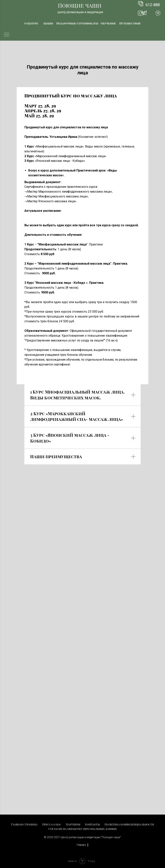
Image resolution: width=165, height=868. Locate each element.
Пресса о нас (52, 824)
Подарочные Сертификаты (77, 23)
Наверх (82, 845)
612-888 (153, 5)
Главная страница (24, 824)
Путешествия (130, 23)
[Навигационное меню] (7, 35)
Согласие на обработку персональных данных (82, 829)
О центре (31, 23)
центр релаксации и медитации (80, 12)
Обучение (108, 23)
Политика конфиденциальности (129, 824)
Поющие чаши (80, 5)
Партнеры (73, 824)
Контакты (92, 824)
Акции (48, 23)
